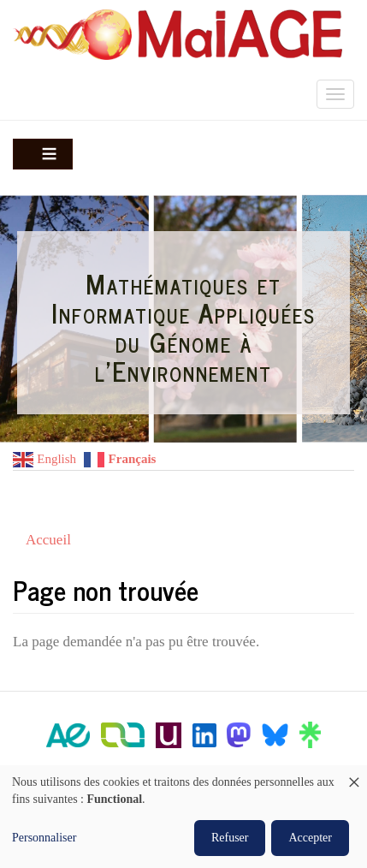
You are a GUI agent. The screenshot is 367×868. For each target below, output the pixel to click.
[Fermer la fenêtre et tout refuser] (354, 776)
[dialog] (183, 817)
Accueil (48, 540)
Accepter (310, 838)
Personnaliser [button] (44, 838)
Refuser (230, 838)
